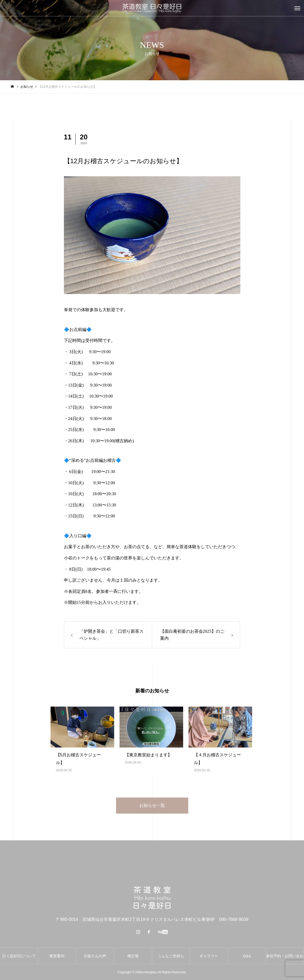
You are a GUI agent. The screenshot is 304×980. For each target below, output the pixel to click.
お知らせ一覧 (152, 805)
